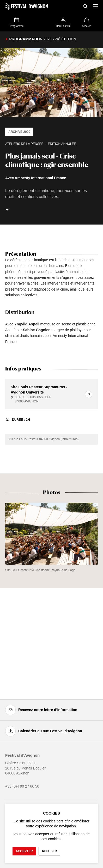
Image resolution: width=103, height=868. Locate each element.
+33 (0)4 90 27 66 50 (22, 786)
